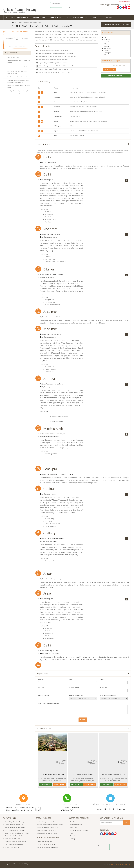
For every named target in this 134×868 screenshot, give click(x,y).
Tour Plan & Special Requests (48, 704)
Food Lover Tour (17, 39)
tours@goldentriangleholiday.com (116, 5)
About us (73, 822)
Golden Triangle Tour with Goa (14, 825)
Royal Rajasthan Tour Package (47, 831)
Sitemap (73, 839)
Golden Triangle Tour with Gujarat (15, 828)
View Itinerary (59, 785)
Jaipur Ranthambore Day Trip (46, 845)
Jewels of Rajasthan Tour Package (15, 842)
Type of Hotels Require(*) (109, 696)
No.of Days (104, 688)
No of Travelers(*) (44, 696)
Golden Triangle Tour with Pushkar (16, 836)
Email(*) (72, 680)
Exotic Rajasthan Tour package (83, 774)
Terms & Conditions (76, 825)
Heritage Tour (26, 39)
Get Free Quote (46, 785)
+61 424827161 (67, 810)
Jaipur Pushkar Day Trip (45, 842)
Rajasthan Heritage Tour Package (48, 828)
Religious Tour (13, 47)
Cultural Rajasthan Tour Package (15, 822)
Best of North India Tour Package (15, 831)
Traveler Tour (21, 47)
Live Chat (109, 70)
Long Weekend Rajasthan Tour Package (17, 833)
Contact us (73, 836)
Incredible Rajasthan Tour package (52, 774)
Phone (102, 680)
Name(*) (41, 680)
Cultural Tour (9, 39)
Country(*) (42, 688)
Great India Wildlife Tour (12, 839)
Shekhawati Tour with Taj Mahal (47, 833)
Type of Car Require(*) (77, 696)
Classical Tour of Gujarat (12, 847)
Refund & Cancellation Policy (79, 831)
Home (14, 22)
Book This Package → (116, 76)
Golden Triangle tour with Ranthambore (50, 822)
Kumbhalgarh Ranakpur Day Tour (48, 847)
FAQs (72, 833)
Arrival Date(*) (74, 688)
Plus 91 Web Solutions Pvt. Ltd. (120, 864)
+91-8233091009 (124, 2)
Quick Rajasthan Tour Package (14, 845)
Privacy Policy (74, 828)
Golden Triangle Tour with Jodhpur (113, 774)
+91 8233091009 (72, 808)
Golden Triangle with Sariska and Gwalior (50, 825)
